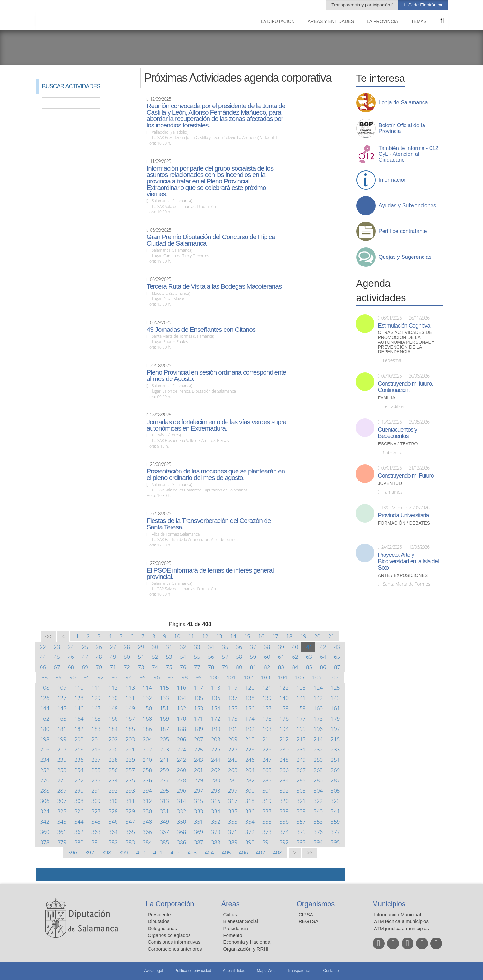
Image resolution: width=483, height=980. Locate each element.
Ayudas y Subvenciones (408, 206)
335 (233, 811)
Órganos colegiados (169, 935)
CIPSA (306, 915)
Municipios (389, 904)
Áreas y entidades (331, 21)
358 (318, 821)
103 (266, 677)
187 (164, 729)
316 (216, 801)
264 (250, 770)
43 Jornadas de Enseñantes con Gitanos (201, 330)
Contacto (331, 971)
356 (284, 821)
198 (45, 739)
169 (164, 719)
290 (79, 791)
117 (199, 688)
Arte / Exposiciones (403, 576)
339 (301, 811)
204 (147, 739)
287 (335, 780)
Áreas (230, 904)
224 (182, 749)
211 (267, 739)
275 (130, 780)
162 (45, 719)
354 (250, 821)
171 (199, 719)
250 (318, 760)
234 (45, 760)
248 (284, 760)
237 (96, 760)
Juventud (390, 484)
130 (113, 698)
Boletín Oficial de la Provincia (402, 128)
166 (113, 719)
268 (318, 770)
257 (130, 770)
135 (199, 698)
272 (79, 780)
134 (182, 698)
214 (318, 739)
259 (164, 770)
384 (147, 842)
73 (141, 667)
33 (197, 647)
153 (199, 708)
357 (301, 821)
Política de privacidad (193, 971)
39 (281, 647)
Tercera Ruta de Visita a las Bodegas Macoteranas (214, 286)
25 (85, 647)
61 (281, 657)
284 (284, 780)
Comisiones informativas (174, 942)
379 (62, 842)
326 (79, 811)
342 (45, 821)
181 (62, 729)
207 (199, 739)
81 (253, 667)
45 (57, 657)
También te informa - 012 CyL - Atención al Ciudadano (409, 154)
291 (96, 791)
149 (130, 708)
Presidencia (236, 928)
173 (233, 719)
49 (113, 657)
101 (232, 677)
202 (113, 739)
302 (284, 791)
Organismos (316, 904)
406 (243, 852)
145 (62, 708)
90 (73, 677)
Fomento (232, 935)
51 (141, 657)
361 (62, 832)
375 (301, 832)
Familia (387, 398)
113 (130, 688)
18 (289, 636)
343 (62, 821)
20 (317, 636)
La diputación (278, 21)
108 (45, 688)
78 (211, 667)
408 (278, 852)
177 (301, 719)
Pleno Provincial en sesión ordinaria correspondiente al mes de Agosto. (216, 376)
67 (57, 667)
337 (267, 811)
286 (318, 780)
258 (147, 770)
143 (335, 698)
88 (45, 677)
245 (233, 760)
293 (130, 791)
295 (164, 791)
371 (233, 832)
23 (57, 647)
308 (79, 801)
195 (301, 729)
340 (318, 811)
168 (147, 719)
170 (182, 719)
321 (301, 801)
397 (90, 852)
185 (130, 729)
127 (62, 698)
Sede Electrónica (425, 5)
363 (96, 832)
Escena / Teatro (398, 444)
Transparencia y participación (361, 5)
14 (233, 636)
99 (199, 677)
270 (45, 780)
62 (295, 657)
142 (318, 698)
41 (309, 647)
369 (199, 832)
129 (96, 698)
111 (96, 688)
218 (79, 749)
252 (45, 770)
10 (177, 636)
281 (233, 780)
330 (147, 811)
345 (96, 821)
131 (130, 698)
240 (147, 760)
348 (147, 821)
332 (182, 811)
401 (158, 852)
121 (267, 688)
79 (225, 667)
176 (284, 719)
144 (45, 708)
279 (199, 780)
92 (101, 677)
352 (216, 821)
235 (62, 760)
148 (113, 708)
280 (216, 780)
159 (301, 708)
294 (147, 791)
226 (216, 749)
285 (301, 780)
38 (267, 647)
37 (253, 647)
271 (62, 780)
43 (337, 647)
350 (182, 821)
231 (301, 749)
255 (96, 770)
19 (303, 636)
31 (169, 647)
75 (169, 667)
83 (281, 667)
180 (45, 729)
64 (323, 657)
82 (267, 667)
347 (130, 821)
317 (233, 801)
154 (216, 708)
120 (250, 688)
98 (185, 677)
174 (250, 719)
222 (147, 749)
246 (250, 760)
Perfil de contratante (403, 231)
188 (182, 729)
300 (250, 791)
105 (300, 677)
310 (113, 801)
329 (130, 811)
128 (79, 698)
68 (71, 667)
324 (45, 811)
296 (182, 791)
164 (79, 719)
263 (233, 770)
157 (267, 708)
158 (284, 708)
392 (284, 842)
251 (335, 760)
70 (99, 667)
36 (239, 647)
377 (335, 832)
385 (164, 842)
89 (59, 677)
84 (295, 667)
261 (199, 770)
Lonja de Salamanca (403, 103)
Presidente (159, 915)
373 (267, 832)
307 (62, 801)
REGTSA (309, 921)
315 (199, 801)
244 (216, 760)
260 (182, 770)
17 (275, 636)
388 (216, 842)
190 (216, 729)
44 (43, 657)
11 (191, 636)
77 (197, 667)
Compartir (44, 874)
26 (99, 647)
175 (267, 719)
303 (301, 791)
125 (335, 688)
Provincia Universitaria (404, 515)
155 (233, 708)
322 (318, 801)
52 (155, 657)
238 (113, 760)
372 (250, 832)
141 (301, 698)
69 (85, 667)
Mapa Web (266, 971)
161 (335, 708)
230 (284, 749)
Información (393, 180)
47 (85, 657)
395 (335, 842)
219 (96, 749)
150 (147, 708)
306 (45, 801)
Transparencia (299, 971)
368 (182, 832)
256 (113, 770)
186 (147, 729)
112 (113, 688)
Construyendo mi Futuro (406, 476)
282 (250, 780)
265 (267, 770)
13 (219, 636)
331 (164, 811)
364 (113, 832)
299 (233, 791)
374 (284, 832)
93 (115, 677)
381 (96, 842)
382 (113, 842)
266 (284, 770)
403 (192, 852)
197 (335, 729)
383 (130, 842)
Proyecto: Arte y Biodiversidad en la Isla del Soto (408, 561)
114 (147, 688)
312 (147, 801)
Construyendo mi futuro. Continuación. (406, 387)
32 (183, 647)
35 (225, 647)
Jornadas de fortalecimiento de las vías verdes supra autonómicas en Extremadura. (216, 425)
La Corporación (170, 904)
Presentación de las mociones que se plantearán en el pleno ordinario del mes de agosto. (216, 474)
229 (267, 749)
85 (309, 667)
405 (226, 852)
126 (45, 698)
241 (164, 760)
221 (130, 749)
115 (164, 688)
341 (335, 811)
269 (335, 770)
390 (250, 842)
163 (62, 719)
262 (216, 770)
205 (164, 739)
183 (96, 729)
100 (214, 677)
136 (216, 698)
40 (295, 647)
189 (199, 729)
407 (260, 852)
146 (79, 708)
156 (250, 708)
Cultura (231, 915)
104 (283, 677)
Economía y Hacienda (247, 942)
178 (318, 719)
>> (310, 853)
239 (130, 760)
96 (157, 677)
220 (113, 749)
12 (205, 636)
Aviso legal (153, 971)
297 (199, 791)
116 (182, 688)
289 (62, 791)
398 (107, 852)
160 (318, 708)
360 (45, 832)
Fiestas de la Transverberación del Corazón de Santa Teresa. (209, 524)
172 (216, 719)
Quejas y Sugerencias (405, 257)
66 (43, 667)
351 (199, 821)
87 (337, 667)
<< (48, 636)
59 (253, 657)
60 (267, 657)
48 (99, 657)
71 (113, 667)
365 (130, 832)
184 (113, 729)
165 (96, 719)
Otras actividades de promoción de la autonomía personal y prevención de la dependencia (406, 342)
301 (267, 791)
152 (182, 708)
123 (301, 688)
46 (71, 657)
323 (335, 801)
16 (261, 636)
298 (216, 791)
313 (164, 801)
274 (113, 780)
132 (147, 698)
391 (267, 842)
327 (96, 811)
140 (284, 698)
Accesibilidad (234, 971)
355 (267, 821)
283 (267, 780)
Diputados (159, 921)
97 (171, 677)
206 (182, 739)
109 (62, 688)
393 (301, 842)
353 (233, 821)
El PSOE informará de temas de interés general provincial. (210, 574)
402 (175, 852)
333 (199, 811)
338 (284, 811)
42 (323, 647)
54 (183, 657)
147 (96, 708)
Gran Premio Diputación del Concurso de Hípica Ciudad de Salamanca (211, 240)
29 (141, 647)
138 (250, 698)
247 (267, 760)
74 (155, 667)
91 (87, 677)
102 (249, 677)
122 (284, 688)
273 (96, 780)
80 (239, 667)
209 (233, 739)
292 (113, 791)
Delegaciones (162, 928)
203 (130, 739)
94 (129, 677)
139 (267, 698)
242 (182, 760)
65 (337, 657)
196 (318, 729)
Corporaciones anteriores (175, 949)
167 (130, 719)
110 (79, 688)
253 (62, 770)
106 (317, 677)
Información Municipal (397, 915)
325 (62, 811)
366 (147, 832)
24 (71, 647)
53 (169, 657)
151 (164, 708)
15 (247, 636)
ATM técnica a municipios (401, 921)
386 (182, 842)
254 (79, 770)
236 (79, 760)
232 (318, 749)
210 (250, 739)
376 (318, 832)
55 (197, 657)
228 (250, 749)
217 (62, 749)
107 (334, 677)
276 (147, 780)
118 (216, 688)
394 (318, 842)
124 (318, 688)
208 (216, 739)
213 (301, 739)
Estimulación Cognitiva (404, 326)
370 (216, 832)
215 (335, 739)
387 (199, 842)
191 (233, 729)
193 (267, 729)
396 (73, 852)
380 (79, 842)
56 (211, 657)
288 (45, 791)
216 (45, 749)
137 (233, 698)
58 (239, 657)
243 (199, 760)
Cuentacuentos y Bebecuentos (398, 433)
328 (113, 811)
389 (233, 842)
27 (113, 647)
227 (233, 749)
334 (216, 811)
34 (211, 647)
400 (141, 852)
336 (250, 811)
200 (79, 739)
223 (164, 749)
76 (183, 667)
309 (96, 801)
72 (127, 667)
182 (79, 729)
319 (267, 801)
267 (301, 770)
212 (284, 739)
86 (323, 667)
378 (45, 842)
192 (250, 729)
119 (233, 688)
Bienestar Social (240, 921)
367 (164, 832)
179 (335, 719)
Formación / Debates (404, 523)
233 (335, 749)
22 (43, 647)
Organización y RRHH (247, 949)
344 (79, 821)
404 (209, 852)
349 (164, 821)
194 (284, 729)
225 (199, 749)
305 (335, 791)
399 (124, 852)
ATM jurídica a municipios (401, 928)
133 (164, 698)
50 (127, 657)
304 (318, 791)
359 (335, 821)
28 (127, 647)
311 (130, 801)
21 (331, 636)
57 (225, 657)
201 (96, 739)
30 (155, 647)
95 (143, 677)
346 (113, 821)
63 (309, 657)
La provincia (382, 21)
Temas (419, 21)
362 (79, 832)
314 (182, 801)
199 (62, 739)
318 (250, 801)
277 (164, 780)
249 (301, 760)
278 (182, 780)
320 (284, 801)
